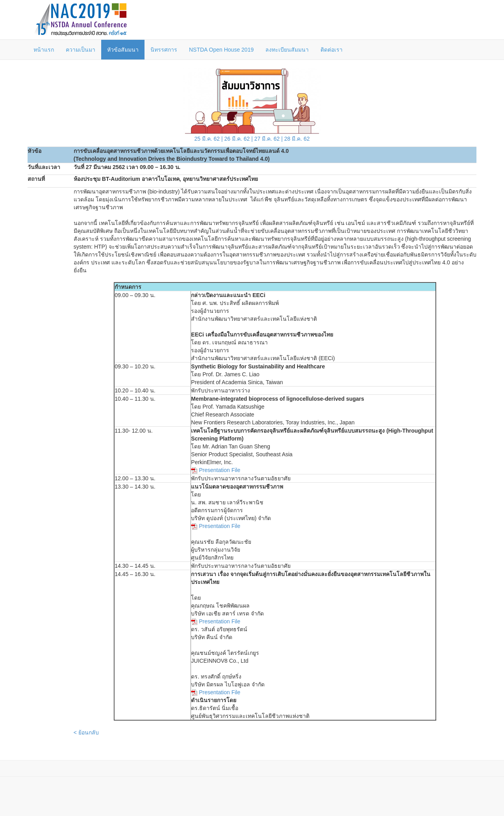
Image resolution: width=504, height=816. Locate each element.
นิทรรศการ (164, 50)
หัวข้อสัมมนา (123, 50)
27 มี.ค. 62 (267, 139)
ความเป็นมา (81, 50)
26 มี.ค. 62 (237, 139)
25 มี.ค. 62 (207, 139)
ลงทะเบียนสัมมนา (287, 50)
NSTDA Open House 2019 (221, 50)
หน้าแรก (44, 50)
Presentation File (220, 470)
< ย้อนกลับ (86, 732)
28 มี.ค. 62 (297, 139)
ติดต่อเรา (332, 50)
